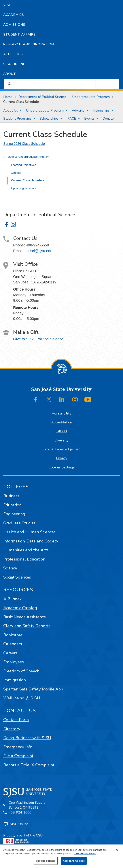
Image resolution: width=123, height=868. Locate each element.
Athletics (13, 54)
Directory (12, 729)
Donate (108, 118)
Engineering (14, 514)
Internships (101, 110)
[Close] (117, 850)
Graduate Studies (19, 523)
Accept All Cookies (74, 861)
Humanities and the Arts (26, 550)
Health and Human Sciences (29, 532)
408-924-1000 (20, 812)
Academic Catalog (20, 608)
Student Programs (17, 118)
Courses (16, 173)
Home (8, 97)
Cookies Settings (62, 467)
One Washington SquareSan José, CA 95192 (27, 805)
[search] (55, 84)
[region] (61, 856)
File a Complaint (18, 756)
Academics (14, 15)
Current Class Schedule (21, 102)
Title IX (61, 431)
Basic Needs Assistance (25, 617)
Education (12, 505)
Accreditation (62, 422)
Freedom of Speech (21, 671)
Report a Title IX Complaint (29, 765)
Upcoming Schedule (24, 188)
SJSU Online (14, 64)
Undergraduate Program (91, 97)
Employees (14, 662)
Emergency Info (18, 747)
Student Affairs (19, 34)
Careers (10, 653)
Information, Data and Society (31, 541)
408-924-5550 (37, 245)
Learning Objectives (24, 165)
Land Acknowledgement (62, 449)
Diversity (62, 440)
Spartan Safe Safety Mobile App (33, 689)
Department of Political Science (42, 97)
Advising (78, 110)
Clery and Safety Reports (27, 626)
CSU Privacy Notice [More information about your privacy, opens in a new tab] (85, 854)
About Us (11, 110)
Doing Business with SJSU (27, 738)
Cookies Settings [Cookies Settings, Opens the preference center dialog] (46, 861)
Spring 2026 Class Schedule (24, 144)
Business (11, 496)
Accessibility (61, 413)
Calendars (13, 644)
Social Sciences (17, 577)
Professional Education (24, 559)
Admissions (14, 25)
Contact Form (16, 720)
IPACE (71, 118)
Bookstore (13, 635)
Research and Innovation (29, 44)
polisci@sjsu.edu (38, 251)
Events (89, 118)
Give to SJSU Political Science (38, 339)
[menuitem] (11, 110)
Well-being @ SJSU (22, 698)
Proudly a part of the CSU (23, 838)
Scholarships (49, 118)
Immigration (15, 680)
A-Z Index (13, 599)
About (10, 74)
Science (10, 568)
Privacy (62, 458)
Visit (8, 5)
